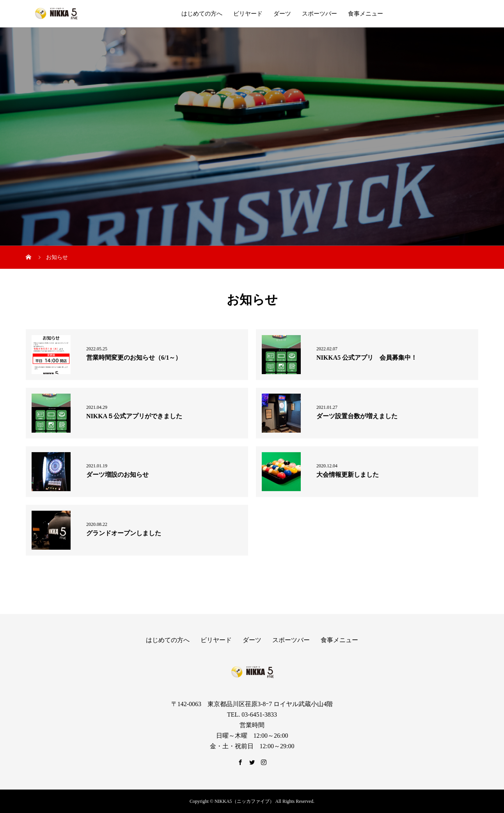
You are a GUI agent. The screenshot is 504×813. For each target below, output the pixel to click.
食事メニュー (366, 14)
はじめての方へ (202, 14)
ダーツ (282, 14)
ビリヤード (248, 14)
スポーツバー (319, 14)
